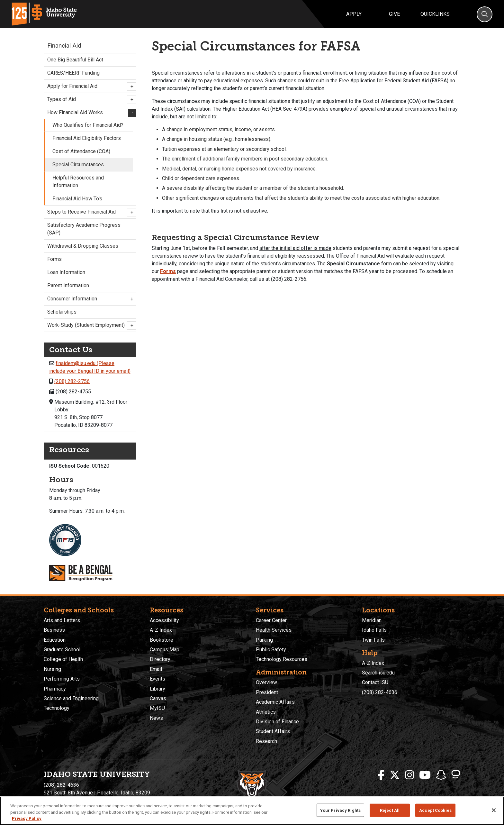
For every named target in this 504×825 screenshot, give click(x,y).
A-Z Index (161, 630)
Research (266, 741)
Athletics (266, 712)
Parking (264, 640)
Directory (160, 659)
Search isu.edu (378, 673)
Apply (354, 14)
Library (157, 689)
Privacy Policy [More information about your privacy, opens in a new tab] (27, 818)
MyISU (157, 708)
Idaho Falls (374, 630)
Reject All (390, 810)
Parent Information (68, 285)
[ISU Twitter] (395, 775)
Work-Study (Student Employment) (90, 325)
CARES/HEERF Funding (73, 73)
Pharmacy (55, 689)
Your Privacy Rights (340, 810)
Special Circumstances (78, 165)
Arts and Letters (62, 620)
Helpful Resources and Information (78, 182)
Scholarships (62, 312)
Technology (57, 708)
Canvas (158, 698)
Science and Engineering (71, 698)
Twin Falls (373, 640)
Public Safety (271, 650)
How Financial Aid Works (90, 113)
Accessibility (164, 620)
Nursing (52, 669)
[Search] (485, 14)
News (156, 718)
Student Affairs (273, 731)
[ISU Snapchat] (441, 775)
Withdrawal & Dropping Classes (83, 246)
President (267, 692)
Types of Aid (90, 100)
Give (394, 14)
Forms (168, 271)
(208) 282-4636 (380, 692)
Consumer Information (90, 299)
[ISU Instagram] (410, 775)
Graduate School (62, 650)
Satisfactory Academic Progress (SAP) (84, 229)
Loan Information (66, 272)
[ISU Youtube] (425, 775)
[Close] (494, 810)
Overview (266, 682)
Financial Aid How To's (77, 199)
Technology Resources (282, 659)
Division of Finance (277, 722)
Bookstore (162, 640)
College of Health (63, 659)
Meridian (372, 620)
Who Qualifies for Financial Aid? (88, 125)
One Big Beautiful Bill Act (75, 60)
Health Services (274, 630)
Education (55, 640)
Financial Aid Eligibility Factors (87, 138)
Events (157, 679)
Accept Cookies (435, 810)
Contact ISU (375, 682)
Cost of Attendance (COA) (81, 151)
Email (156, 669)
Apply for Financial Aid (90, 87)
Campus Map (165, 650)
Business (54, 630)
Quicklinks (435, 14)
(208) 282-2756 (72, 381)
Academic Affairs (275, 702)
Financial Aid (64, 46)
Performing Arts (62, 679)
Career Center (271, 620)
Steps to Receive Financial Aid (90, 212)
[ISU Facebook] (381, 775)
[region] (252, 811)
